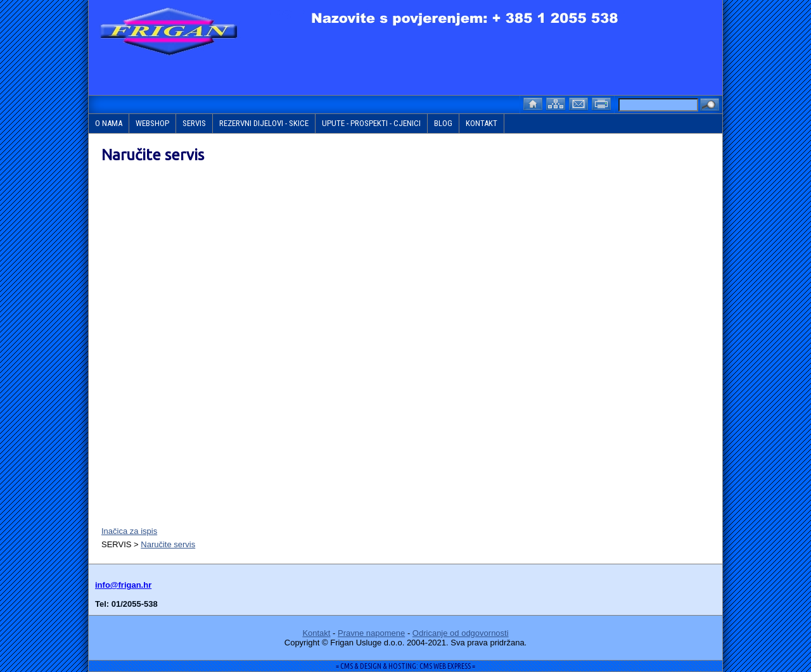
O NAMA (109, 123)
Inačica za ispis (129, 531)
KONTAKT (482, 123)
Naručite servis (168, 544)
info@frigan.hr (123, 585)
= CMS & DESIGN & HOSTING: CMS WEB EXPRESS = (405, 666)
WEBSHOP (152, 123)
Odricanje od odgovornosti (461, 633)
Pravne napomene (371, 633)
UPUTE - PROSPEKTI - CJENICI (371, 123)
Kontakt (316, 633)
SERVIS (194, 123)
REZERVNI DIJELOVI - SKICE (264, 123)
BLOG (443, 123)
